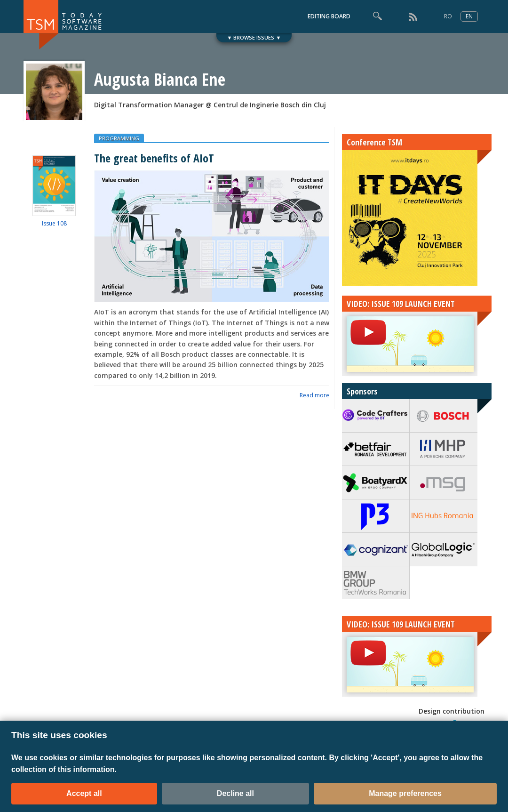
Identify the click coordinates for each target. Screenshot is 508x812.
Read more (314, 395)
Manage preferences (405, 793)
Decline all (235, 793)
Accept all (84, 793)
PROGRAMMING (119, 138)
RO (448, 16)
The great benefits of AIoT (154, 158)
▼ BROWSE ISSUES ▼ (254, 37)
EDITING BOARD (329, 16)
